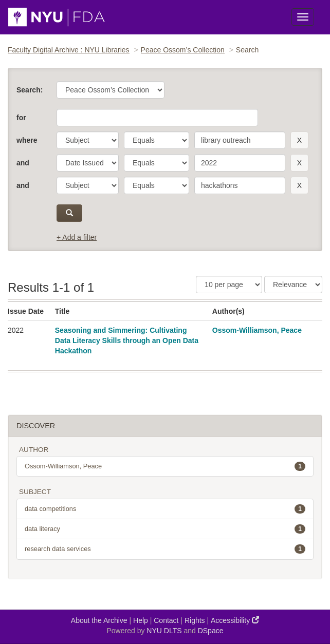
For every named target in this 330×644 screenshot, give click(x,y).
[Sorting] (293, 285)
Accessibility (235, 620)
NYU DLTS (164, 631)
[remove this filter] (299, 140)
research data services (165, 549)
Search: (30, 90)
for (21, 118)
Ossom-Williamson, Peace (257, 330)
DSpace (211, 631)
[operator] (157, 140)
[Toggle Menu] (303, 17)
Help (141, 620)
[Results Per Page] (229, 285)
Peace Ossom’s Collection (183, 50)
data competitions (165, 509)
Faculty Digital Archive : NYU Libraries (69, 50)
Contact (166, 620)
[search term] (240, 140)
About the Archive (99, 620)
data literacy (165, 529)
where (27, 140)
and (23, 163)
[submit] (69, 213)
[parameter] (88, 140)
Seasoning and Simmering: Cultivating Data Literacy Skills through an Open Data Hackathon (127, 340)
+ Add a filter (77, 237)
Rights (195, 620)
